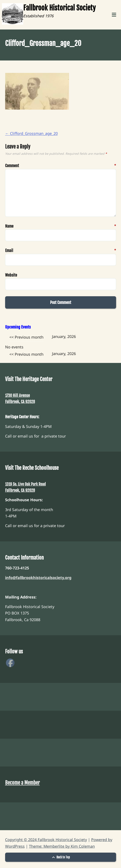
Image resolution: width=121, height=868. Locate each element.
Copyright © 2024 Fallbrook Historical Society (46, 840)
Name (12, 226)
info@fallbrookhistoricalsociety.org (38, 578)
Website (11, 275)
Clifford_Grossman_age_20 (31, 133)
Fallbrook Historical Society (59, 8)
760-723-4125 (17, 568)
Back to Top (60, 857)
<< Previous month (26, 337)
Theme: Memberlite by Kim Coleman (62, 846)
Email (12, 251)
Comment (12, 166)
